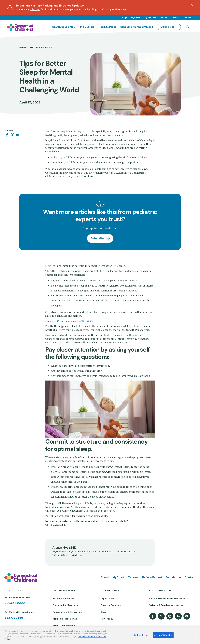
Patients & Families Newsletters (167, 605)
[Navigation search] (188, 27)
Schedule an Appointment (137, 27)
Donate (187, 18)
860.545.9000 (15, 603)
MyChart (136, 18)
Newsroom (107, 619)
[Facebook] (7, 135)
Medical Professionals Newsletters (168, 598)
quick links (167, 27)
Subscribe (98, 238)
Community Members (65, 605)
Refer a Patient (152, 577)
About (105, 577)
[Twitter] (12, 135)
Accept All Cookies (163, 635)
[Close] (195, 635)
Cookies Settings (141, 635)
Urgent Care (150, 18)
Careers (175, 18)
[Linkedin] (18, 135)
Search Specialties (64, 27)
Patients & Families (64, 598)
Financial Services (111, 605)
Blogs (124, 18)
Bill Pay (164, 18)
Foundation (173, 577)
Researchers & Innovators (67, 612)
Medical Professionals (65, 619)
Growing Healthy (42, 47)
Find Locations (107, 27)
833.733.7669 (14, 618)
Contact (190, 577)
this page (35, 9)
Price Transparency (64, 626)
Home (23, 47)
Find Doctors (87, 27)
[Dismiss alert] (192, 5)
